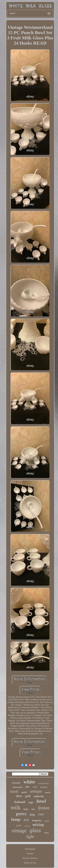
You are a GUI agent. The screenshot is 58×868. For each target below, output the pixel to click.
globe (19, 825)
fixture (47, 821)
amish (24, 792)
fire (28, 787)
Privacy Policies (30, 858)
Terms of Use (30, 863)
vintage (19, 831)
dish (26, 820)
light (30, 837)
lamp (16, 819)
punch (48, 792)
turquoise (37, 820)
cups (31, 802)
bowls (14, 792)
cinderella (39, 796)
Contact (30, 853)
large (26, 809)
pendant (44, 787)
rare (41, 814)
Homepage (30, 849)
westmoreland (43, 783)
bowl (41, 801)
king (32, 815)
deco (19, 796)
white (29, 782)
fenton (44, 808)
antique (36, 791)
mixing (38, 825)
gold (28, 796)
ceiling (46, 833)
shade (16, 783)
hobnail (20, 802)
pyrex (21, 814)
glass (35, 830)
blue (33, 809)
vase (35, 787)
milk (16, 807)
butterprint (18, 787)
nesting (27, 826)
